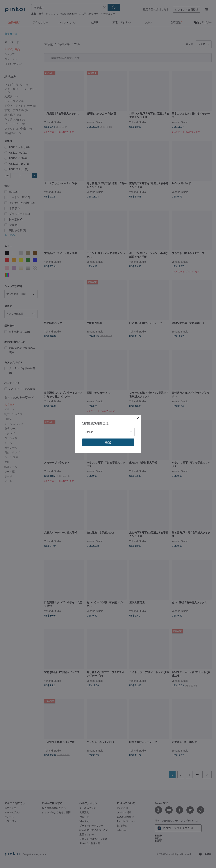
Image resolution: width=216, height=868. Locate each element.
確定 (108, 442)
